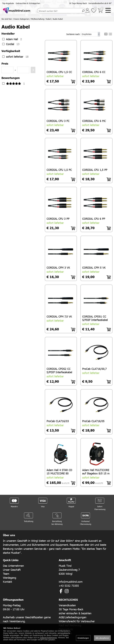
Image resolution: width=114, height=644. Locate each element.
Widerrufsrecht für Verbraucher (77, 621)
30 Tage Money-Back (78, 3)
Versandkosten (67, 605)
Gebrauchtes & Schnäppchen (28, 3)
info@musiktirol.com (71, 581)
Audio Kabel (58, 19)
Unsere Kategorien (21, 19)
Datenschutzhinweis (48, 637)
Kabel (48, 19)
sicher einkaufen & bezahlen (75, 613)
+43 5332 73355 (69, 585)
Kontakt (7, 581)
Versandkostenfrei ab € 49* (100, 3)
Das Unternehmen (13, 565)
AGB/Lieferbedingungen (73, 617)
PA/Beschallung (38, 19)
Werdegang (10, 577)
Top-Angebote (8, 3)
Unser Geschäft (12, 569)
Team (6, 573)
